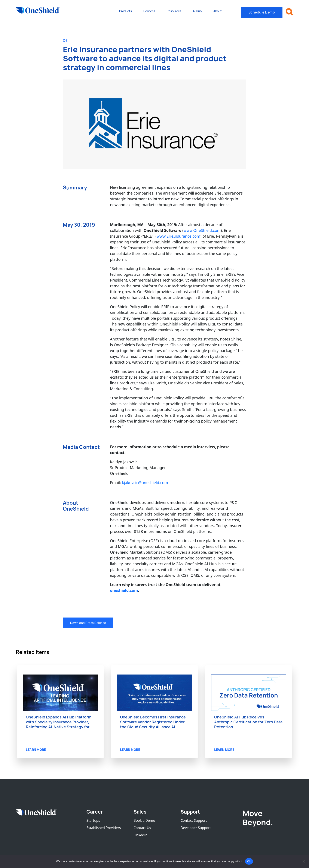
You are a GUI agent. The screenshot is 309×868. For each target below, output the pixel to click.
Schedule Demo (262, 12)
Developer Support (196, 828)
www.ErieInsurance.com (178, 236)
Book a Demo (144, 821)
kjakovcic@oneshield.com (145, 483)
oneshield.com (124, 591)
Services (149, 11)
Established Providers (104, 828)
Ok (249, 861)
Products (126, 11)
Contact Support (194, 821)
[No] (304, 861)
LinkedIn (140, 835)
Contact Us (142, 828)
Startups (93, 821)
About (218, 11)
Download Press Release (88, 623)
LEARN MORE (36, 750)
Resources (174, 11)
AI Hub (197, 11)
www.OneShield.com (202, 231)
